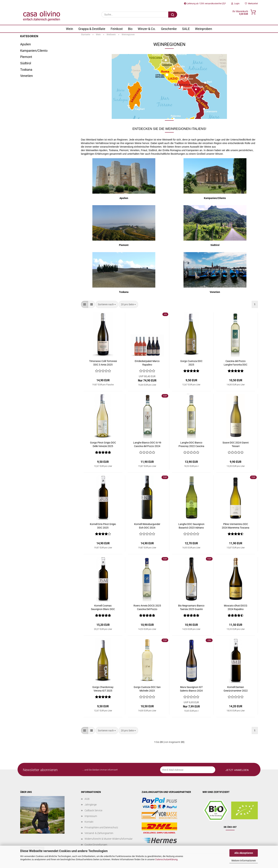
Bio (130, 29)
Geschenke (169, 29)
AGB (87, 799)
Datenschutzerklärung (166, 859)
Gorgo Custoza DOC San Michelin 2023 (147, 689)
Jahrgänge (91, 805)
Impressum (91, 816)
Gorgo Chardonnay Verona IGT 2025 (103, 689)
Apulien (26, 44)
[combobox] (107, 304)
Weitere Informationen (244, 861)
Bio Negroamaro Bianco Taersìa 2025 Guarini (191, 607)
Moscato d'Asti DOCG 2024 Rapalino (236, 607)
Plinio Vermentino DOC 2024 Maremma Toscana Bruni (236, 526)
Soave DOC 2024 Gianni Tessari (236, 444)
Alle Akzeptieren (244, 853)
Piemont (26, 57)
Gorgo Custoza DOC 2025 (191, 363)
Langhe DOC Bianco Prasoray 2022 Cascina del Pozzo (191, 445)
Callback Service (93, 810)
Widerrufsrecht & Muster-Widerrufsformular (109, 839)
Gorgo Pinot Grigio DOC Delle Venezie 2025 (103, 444)
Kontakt (89, 822)
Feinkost (117, 29)
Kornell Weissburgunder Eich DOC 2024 (147, 526)
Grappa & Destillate (92, 29)
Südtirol (26, 63)
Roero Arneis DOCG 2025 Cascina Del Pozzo (147, 607)
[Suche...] (173, 15)
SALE (186, 29)
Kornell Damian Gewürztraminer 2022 (236, 689)
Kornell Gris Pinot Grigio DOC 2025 (103, 526)
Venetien (27, 76)
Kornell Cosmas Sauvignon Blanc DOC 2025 (103, 608)
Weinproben (204, 29)
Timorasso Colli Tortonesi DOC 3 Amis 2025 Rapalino (103, 363)
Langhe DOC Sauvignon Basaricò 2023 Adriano (191, 526)
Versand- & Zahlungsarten (99, 833)
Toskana (26, 70)
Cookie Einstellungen (96, 845)
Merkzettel (251, 4)
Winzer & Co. (147, 29)
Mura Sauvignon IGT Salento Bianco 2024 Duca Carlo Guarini (191, 689)
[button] (85, 304)
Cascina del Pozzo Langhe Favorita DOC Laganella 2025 (236, 363)
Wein (69, 29)
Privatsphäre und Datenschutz (101, 827)
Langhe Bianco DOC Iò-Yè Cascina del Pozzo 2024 (147, 444)
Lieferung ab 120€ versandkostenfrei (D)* (205, 4)
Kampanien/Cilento (34, 51)
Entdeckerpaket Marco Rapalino (147, 363)
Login (235, 4)
